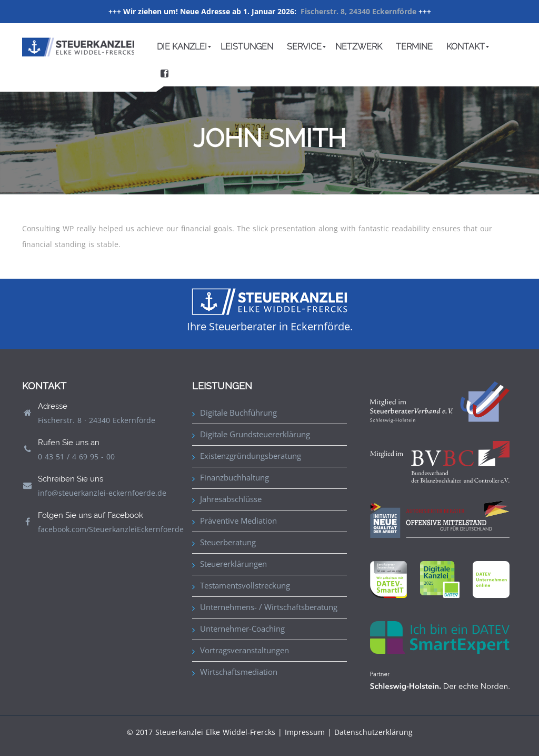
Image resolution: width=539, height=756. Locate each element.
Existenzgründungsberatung (251, 456)
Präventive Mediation (238, 521)
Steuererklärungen (233, 564)
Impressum (305, 732)
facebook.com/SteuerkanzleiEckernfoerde (111, 529)
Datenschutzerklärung (373, 732)
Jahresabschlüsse (231, 499)
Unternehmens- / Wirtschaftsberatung (269, 607)
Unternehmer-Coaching (242, 629)
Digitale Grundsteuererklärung (255, 434)
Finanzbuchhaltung (234, 477)
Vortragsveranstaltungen (244, 650)
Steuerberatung (228, 542)
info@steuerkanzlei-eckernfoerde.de (102, 493)
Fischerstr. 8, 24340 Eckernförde (358, 11)
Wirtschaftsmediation (239, 672)
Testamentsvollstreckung (245, 585)
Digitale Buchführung (238, 413)
